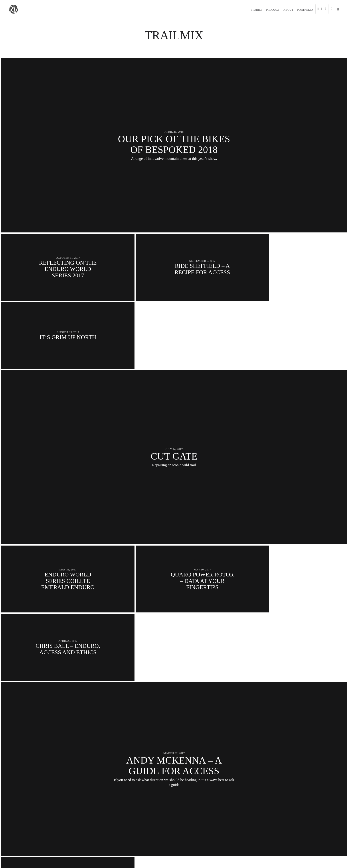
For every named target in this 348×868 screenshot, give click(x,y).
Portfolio (305, 10)
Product (273, 10)
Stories (256, 10)
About (288, 10)
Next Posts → (327, 800)
